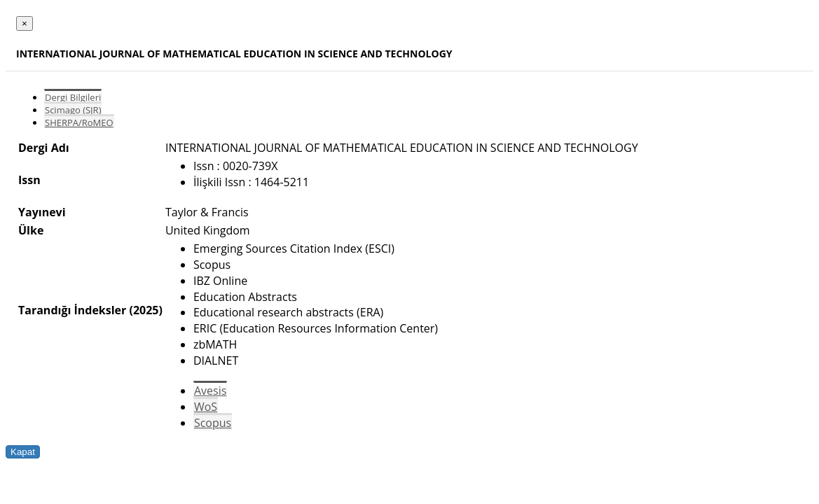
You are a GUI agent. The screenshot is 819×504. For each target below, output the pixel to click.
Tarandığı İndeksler (72, 310)
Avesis (210, 391)
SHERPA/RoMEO (79, 122)
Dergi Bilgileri (73, 97)
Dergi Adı (44, 148)
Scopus (213, 423)
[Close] (25, 23)
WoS (206, 407)
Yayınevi (42, 212)
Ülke (31, 230)
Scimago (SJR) (73, 110)
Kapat (23, 452)
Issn (29, 180)
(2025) (145, 310)
